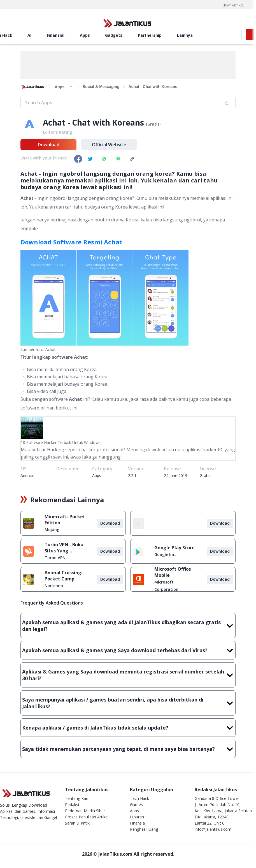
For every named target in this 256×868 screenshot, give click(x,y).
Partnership (150, 35)
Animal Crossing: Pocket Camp (63, 576)
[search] (224, 35)
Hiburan (137, 817)
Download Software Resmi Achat (71, 242)
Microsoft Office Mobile (173, 572)
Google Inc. (165, 555)
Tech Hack (139, 798)
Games (136, 805)
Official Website (109, 145)
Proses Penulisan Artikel (87, 817)
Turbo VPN (55, 558)
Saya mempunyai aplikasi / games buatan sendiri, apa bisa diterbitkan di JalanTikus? (128, 703)
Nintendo (54, 586)
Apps (85, 35)
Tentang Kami (78, 798)
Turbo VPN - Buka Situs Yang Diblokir (64, 548)
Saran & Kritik (77, 823)
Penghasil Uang (144, 829)
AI (29, 35)
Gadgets (114, 35)
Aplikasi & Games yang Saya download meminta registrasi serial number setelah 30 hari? (128, 675)
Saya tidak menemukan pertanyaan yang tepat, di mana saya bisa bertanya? (128, 749)
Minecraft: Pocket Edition (65, 520)
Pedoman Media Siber (85, 811)
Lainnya (185, 35)
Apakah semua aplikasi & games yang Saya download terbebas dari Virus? (128, 650)
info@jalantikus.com (213, 829)
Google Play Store (174, 548)
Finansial (56, 35)
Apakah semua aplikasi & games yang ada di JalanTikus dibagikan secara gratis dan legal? (128, 626)
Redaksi (72, 805)
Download (49, 145)
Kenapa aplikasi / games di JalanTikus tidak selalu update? (128, 728)
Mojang (52, 530)
